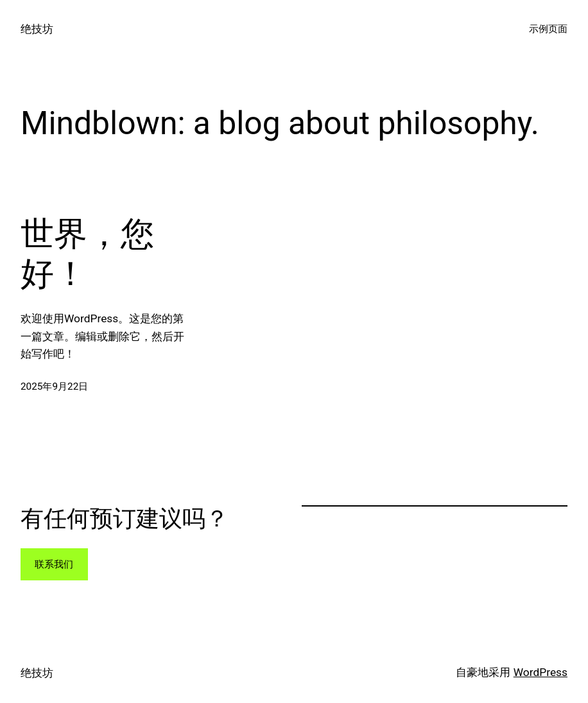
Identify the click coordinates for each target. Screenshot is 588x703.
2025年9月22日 (54, 386)
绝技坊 (37, 29)
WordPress (540, 672)
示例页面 (548, 29)
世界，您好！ (87, 254)
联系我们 (54, 564)
